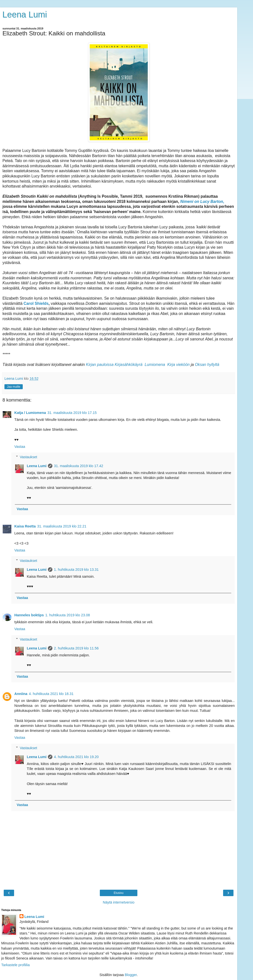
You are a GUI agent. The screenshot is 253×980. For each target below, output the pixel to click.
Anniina (21, 694)
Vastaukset (28, 457)
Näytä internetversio (119, 902)
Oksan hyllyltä (207, 365)
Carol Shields (36, 303)
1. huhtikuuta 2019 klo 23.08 (68, 615)
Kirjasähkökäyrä (129, 365)
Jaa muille (14, 387)
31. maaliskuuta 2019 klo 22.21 (62, 526)
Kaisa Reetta (25, 526)
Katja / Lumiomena (30, 413)
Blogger (131, 975)
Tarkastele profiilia (15, 965)
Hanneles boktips (29, 615)
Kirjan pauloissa (100, 365)
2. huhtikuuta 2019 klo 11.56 (76, 648)
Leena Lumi (25, 15)
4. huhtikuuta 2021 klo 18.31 (51, 694)
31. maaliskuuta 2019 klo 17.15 (72, 413)
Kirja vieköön (179, 365)
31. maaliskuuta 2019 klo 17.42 (78, 466)
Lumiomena (155, 365)
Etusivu (118, 893)
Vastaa (20, 447)
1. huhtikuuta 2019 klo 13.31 (76, 570)
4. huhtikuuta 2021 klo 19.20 (76, 757)
